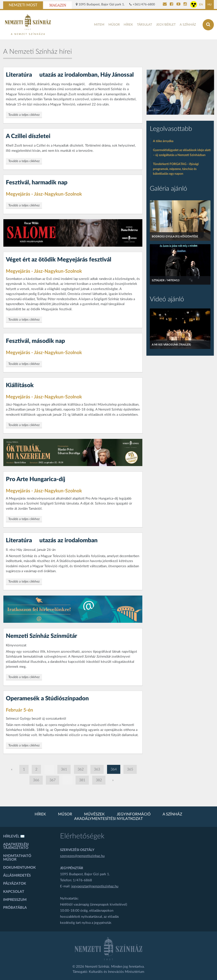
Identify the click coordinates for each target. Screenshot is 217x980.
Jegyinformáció (134, 814)
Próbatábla (15, 908)
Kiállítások (20, 385)
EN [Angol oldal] (201, 4)
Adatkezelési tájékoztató (16, 846)
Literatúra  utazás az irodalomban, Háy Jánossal (70, 75)
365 (130, 769)
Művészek (94, 814)
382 (99, 780)
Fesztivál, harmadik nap (37, 183)
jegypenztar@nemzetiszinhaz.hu (95, 886)
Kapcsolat (14, 892)
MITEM (99, 25)
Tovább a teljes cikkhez (24, 115)
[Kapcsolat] (165, 4)
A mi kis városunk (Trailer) (171, 345)
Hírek (128, 25)
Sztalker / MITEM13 (166, 280)
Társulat (144, 25)
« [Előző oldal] (12, 769)
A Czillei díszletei (28, 136)
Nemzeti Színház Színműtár (41, 636)
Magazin (58, 5)
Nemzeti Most (23, 5)
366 (36, 780)
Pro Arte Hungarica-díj (36, 479)
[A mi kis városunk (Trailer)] (180, 329)
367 (53, 780)
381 (82, 780)
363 (97, 769)
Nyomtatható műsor (17, 858)
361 (64, 769)
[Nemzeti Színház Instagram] (185, 4)
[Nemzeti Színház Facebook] (171, 4)
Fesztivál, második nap (35, 341)
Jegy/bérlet (166, 25)
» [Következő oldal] (113, 780)
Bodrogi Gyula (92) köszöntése (175, 237)
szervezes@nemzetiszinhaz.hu (82, 856)
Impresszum (15, 900)
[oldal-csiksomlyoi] (180, 92)
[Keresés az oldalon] (208, 25)
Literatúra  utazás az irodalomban (52, 540)
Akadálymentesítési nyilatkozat (108, 819)
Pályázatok (15, 884)
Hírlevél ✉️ (14, 836)
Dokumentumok (19, 868)
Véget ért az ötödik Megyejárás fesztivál (59, 260)
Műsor (114, 25)
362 (81, 769)
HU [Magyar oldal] (210, 4)
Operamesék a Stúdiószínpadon (47, 699)
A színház (188, 25)
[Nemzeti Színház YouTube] (178, 4)
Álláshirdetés (17, 875)
